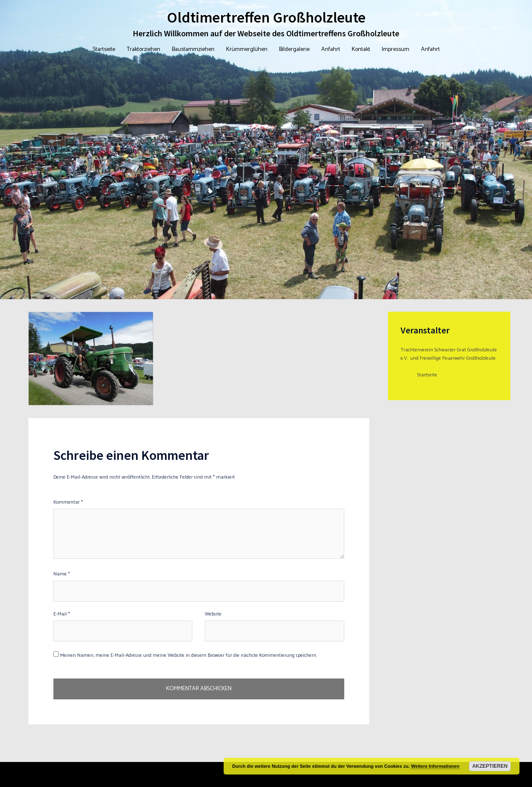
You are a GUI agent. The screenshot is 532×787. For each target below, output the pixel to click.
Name (62, 574)
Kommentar (68, 502)
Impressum (396, 49)
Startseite (104, 49)
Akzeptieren (490, 766)
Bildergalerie (294, 49)
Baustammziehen (193, 49)
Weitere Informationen (435, 766)
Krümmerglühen (247, 49)
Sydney (162, 774)
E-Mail (62, 614)
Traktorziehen (144, 49)
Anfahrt (331, 49)
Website (213, 614)
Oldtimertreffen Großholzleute (266, 17)
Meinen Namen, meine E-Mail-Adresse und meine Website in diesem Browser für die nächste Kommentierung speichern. (189, 655)
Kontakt (361, 49)
